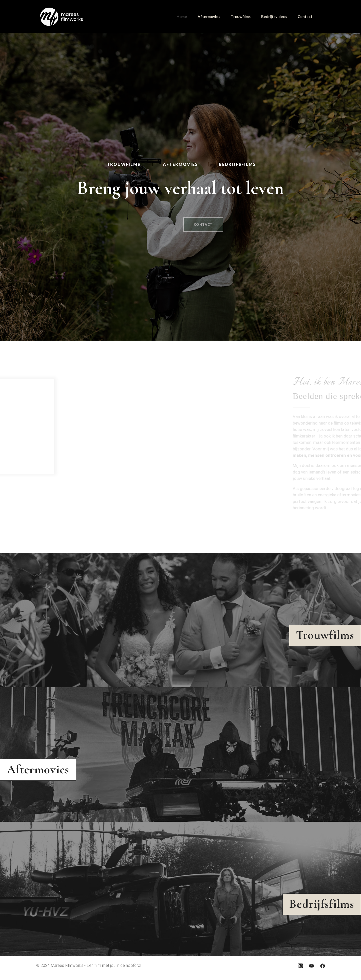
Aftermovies (209, 16)
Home (182, 16)
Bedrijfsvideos (274, 16)
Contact (305, 16)
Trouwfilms (241, 16)
